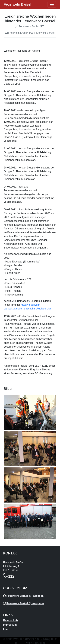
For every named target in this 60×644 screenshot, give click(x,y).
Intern (7, 629)
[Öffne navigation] (52, 4)
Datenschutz (11, 620)
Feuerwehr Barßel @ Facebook (25, 596)
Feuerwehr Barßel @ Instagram (25, 603)
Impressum (10, 625)
